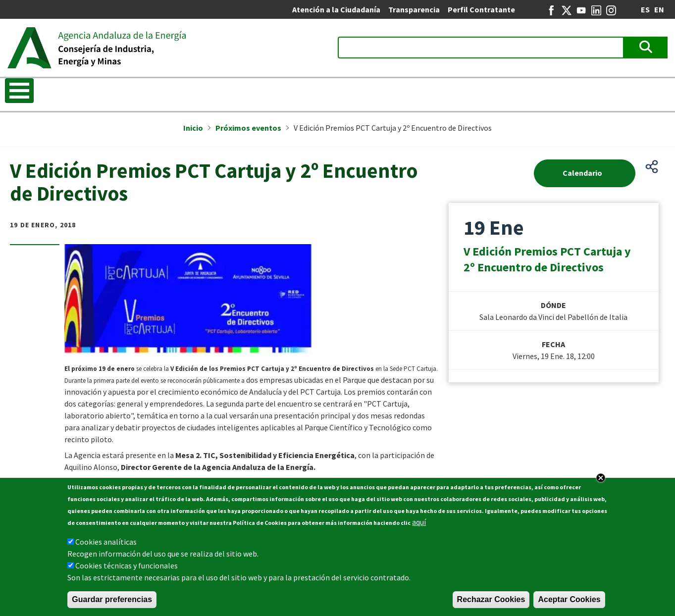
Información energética (267, 92)
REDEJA (578, 92)
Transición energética (158, 92)
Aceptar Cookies (569, 599)
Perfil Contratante (481, 9)
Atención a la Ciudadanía (336, 9)
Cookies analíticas (106, 542)
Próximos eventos (248, 128)
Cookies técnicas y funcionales (127, 565)
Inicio (22, 92)
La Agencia (73, 92)
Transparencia (414, 9)
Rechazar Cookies (491, 599)
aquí (419, 522)
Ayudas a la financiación (380, 92)
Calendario (582, 173)
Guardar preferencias (112, 599)
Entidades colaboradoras (495, 92)
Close (601, 478)
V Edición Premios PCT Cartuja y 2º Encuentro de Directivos (547, 259)
